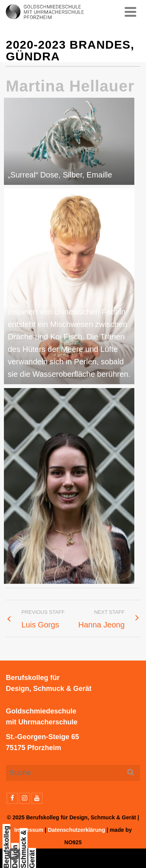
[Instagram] (25, 798)
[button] (14, 854)
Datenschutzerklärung (77, 830)
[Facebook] (12, 798)
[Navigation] (130, 12)
